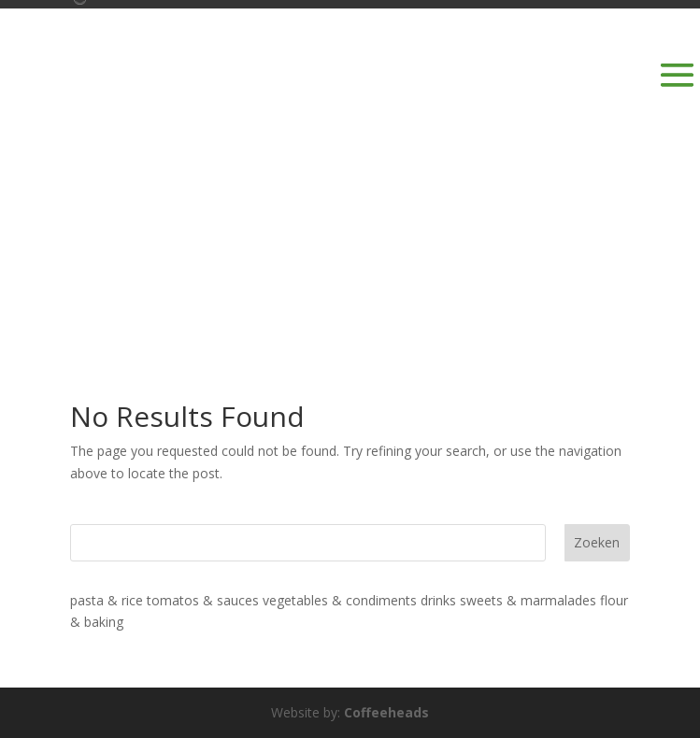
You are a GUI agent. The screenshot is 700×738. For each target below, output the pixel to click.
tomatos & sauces (203, 600)
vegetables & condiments (340, 600)
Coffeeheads (386, 712)
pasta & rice (107, 600)
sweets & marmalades (528, 600)
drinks (438, 600)
